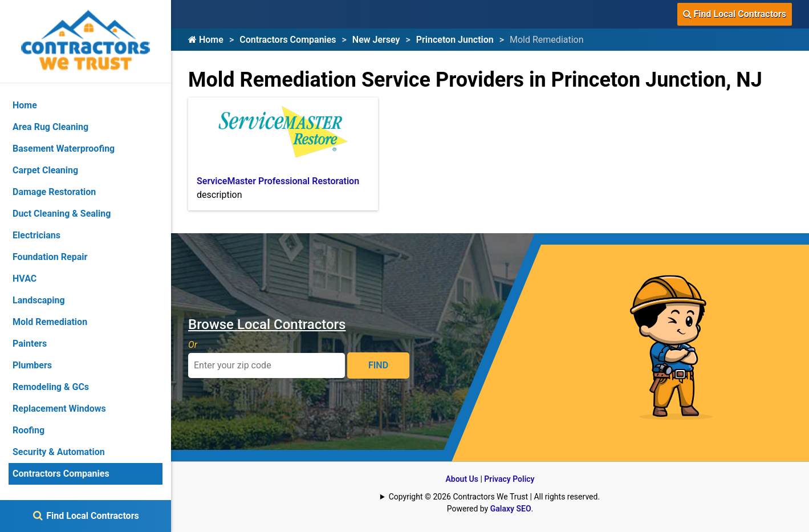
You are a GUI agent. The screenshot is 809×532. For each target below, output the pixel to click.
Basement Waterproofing (64, 149)
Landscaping (39, 300)
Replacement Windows (59, 409)
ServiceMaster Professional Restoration (278, 181)
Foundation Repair (50, 257)
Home (206, 40)
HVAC (25, 279)
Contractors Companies (288, 40)
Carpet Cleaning (45, 170)
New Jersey (376, 40)
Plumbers (32, 365)
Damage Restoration (54, 192)
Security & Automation (59, 452)
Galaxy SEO (511, 509)
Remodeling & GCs (51, 387)
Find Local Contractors (735, 14)
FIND (378, 365)
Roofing (29, 430)
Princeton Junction (455, 40)
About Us (462, 479)
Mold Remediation (50, 322)
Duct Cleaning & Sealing (62, 214)
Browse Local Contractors (267, 324)
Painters (30, 344)
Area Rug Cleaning (50, 127)
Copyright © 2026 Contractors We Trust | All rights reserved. (494, 497)
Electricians (36, 235)
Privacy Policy (509, 479)
